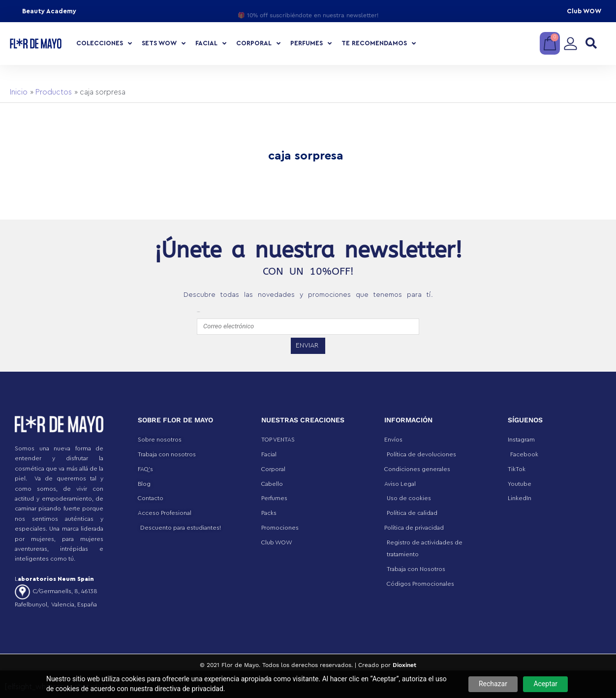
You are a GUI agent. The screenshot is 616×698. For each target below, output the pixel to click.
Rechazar (493, 684)
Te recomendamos (379, 44)
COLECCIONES (104, 44)
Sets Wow (164, 44)
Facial (211, 44)
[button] (591, 44)
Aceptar (545, 684)
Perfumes (311, 44)
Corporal (258, 44)
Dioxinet (404, 665)
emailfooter (198, 312)
